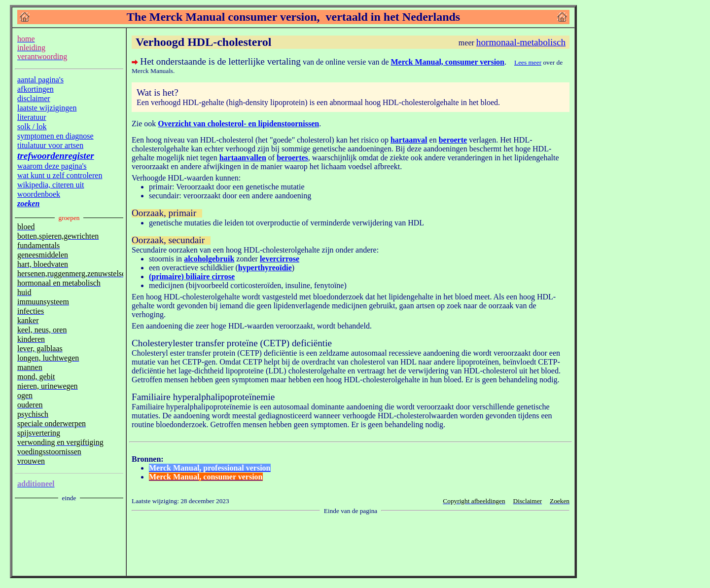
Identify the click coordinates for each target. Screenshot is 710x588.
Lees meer (528, 62)
